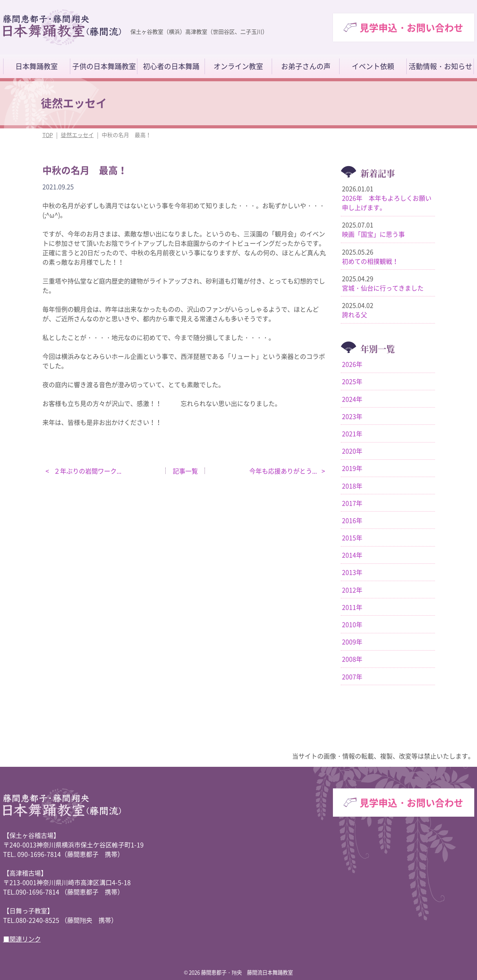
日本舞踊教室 (37, 66)
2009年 (352, 642)
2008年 (352, 659)
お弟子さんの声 (306, 66)
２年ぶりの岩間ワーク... (87, 471)
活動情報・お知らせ (440, 66)
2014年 (352, 555)
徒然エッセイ (77, 135)
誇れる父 (355, 314)
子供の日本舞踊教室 (104, 66)
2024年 (352, 399)
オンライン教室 (238, 66)
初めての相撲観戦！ (370, 261)
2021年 (352, 433)
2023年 (352, 416)
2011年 (352, 607)
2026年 (352, 364)
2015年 (352, 538)
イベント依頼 (373, 66)
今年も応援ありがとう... (284, 471)
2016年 (352, 520)
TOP (48, 135)
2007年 (352, 676)
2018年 (352, 486)
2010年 (352, 624)
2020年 (352, 451)
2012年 (352, 590)
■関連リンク (22, 939)
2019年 (352, 468)
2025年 (352, 381)
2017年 (352, 503)
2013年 (352, 572)
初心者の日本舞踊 (171, 66)
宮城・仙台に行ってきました (383, 288)
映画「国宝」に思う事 (373, 234)
